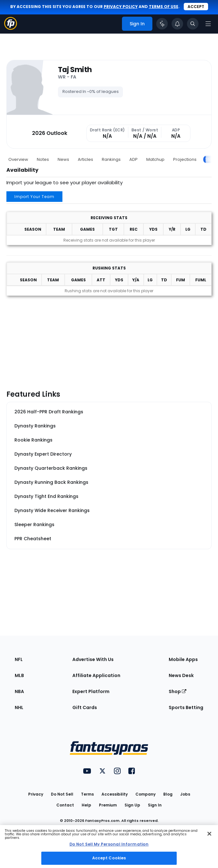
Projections (185, 159)
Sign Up (132, 805)
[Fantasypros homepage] (11, 28)
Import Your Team (34, 197)
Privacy (36, 794)
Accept (196, 7)
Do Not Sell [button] (62, 794)
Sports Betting (186, 707)
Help (86, 805)
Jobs (185, 794)
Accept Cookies (109, 858)
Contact (65, 805)
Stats (210, 159)
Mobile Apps (183, 659)
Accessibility (115, 794)
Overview (18, 159)
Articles (85, 159)
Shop (178, 691)
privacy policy (121, 7)
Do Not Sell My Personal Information (109, 844)
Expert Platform (91, 691)
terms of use (164, 7)
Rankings (111, 159)
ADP (133, 159)
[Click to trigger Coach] (162, 24)
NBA (19, 691)
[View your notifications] (177, 24)
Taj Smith (75, 70)
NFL (19, 659)
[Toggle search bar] (193, 24)
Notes (43, 159)
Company (145, 794)
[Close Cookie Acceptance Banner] (209, 834)
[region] (109, 847)
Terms (87, 794)
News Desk (181, 675)
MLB (19, 675)
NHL (19, 707)
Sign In (155, 805)
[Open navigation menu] (208, 24)
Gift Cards (85, 707)
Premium (108, 805)
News (63, 159)
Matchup (155, 159)
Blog (168, 794)
